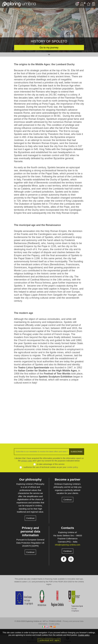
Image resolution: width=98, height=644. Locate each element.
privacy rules (27, 461)
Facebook (64, 559)
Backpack (93, 4)
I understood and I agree (49, 640)
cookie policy (72, 467)
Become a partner (68, 480)
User (83, 4)
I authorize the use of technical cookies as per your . (51, 467)
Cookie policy (54, 624)
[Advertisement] (49, 412)
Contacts (67, 528)
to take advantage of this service (51, 464)
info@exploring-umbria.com (68, 545)
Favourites (89, 4)
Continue (30, 518)
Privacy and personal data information (30, 532)
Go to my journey (49, 48)
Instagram (71, 559)
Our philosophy (30, 480)
